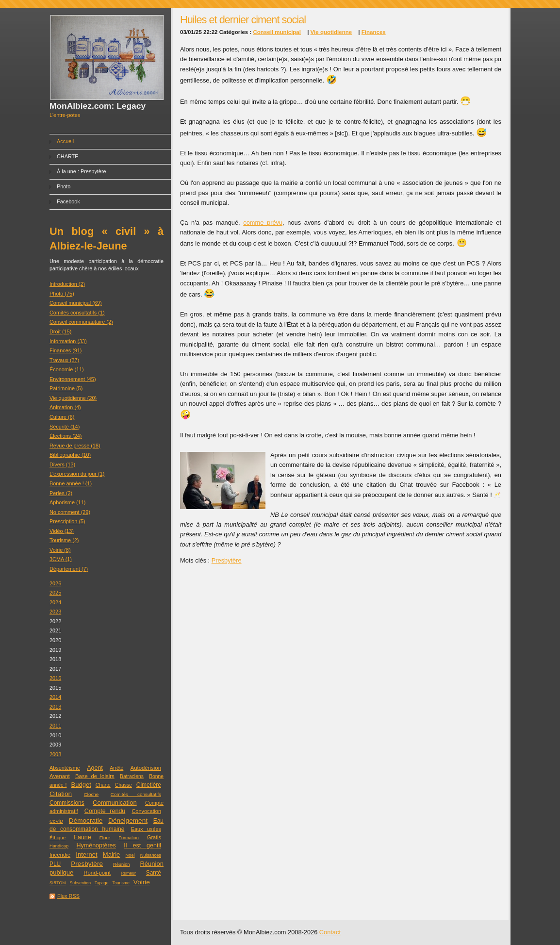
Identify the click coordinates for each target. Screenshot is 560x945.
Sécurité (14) (65, 427)
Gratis (154, 837)
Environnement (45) (73, 379)
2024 (55, 602)
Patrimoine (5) (66, 388)
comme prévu (263, 223)
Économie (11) (67, 369)
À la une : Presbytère (82, 171)
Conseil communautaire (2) (81, 322)
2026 (55, 583)
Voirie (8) (60, 550)
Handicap (59, 846)
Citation (61, 794)
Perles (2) (61, 493)
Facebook (68, 201)
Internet (86, 854)
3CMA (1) (61, 559)
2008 (55, 754)
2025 (55, 593)
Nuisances (151, 855)
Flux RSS (68, 896)
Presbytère (87, 864)
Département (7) (69, 569)
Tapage (102, 883)
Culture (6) (62, 417)
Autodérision (146, 768)
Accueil (65, 141)
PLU (55, 864)
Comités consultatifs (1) (77, 313)
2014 (55, 697)
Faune (82, 837)
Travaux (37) (64, 360)
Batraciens (132, 776)
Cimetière (149, 785)
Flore (105, 837)
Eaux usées (146, 829)
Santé (154, 873)
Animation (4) (65, 407)
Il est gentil (142, 846)
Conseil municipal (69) (76, 303)
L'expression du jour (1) (77, 474)
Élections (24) (66, 436)
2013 (55, 707)
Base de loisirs (95, 776)
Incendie (60, 855)
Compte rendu (105, 811)
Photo (64, 186)
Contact (330, 932)
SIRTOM (58, 883)
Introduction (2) (67, 284)
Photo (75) (62, 294)
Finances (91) (66, 350)
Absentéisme (65, 768)
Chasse (124, 785)
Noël (130, 855)
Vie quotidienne (331, 32)
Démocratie (86, 821)
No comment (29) (70, 512)
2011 (55, 726)
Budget (81, 785)
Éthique (58, 837)
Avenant (60, 776)
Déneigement (128, 821)
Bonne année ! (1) (71, 483)
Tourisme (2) (64, 540)
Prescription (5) (67, 521)
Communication (115, 803)
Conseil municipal (277, 32)
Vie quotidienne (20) (73, 398)
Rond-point (97, 873)
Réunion (121, 864)
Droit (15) (60, 332)
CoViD (56, 821)
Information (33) (68, 341)
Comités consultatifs (136, 794)
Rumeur (128, 873)
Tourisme (121, 883)
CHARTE (68, 156)
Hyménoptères (96, 846)
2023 (55, 612)
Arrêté (116, 768)
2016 (55, 678)
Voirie (142, 882)
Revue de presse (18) (75, 446)
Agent (95, 768)
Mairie (112, 854)
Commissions (67, 803)
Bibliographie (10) (70, 455)
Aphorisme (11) (67, 502)
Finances (374, 32)
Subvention (80, 883)
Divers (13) (62, 464)
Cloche (91, 794)
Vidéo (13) (62, 531)
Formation (129, 838)
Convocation (147, 811)
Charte (103, 785)
